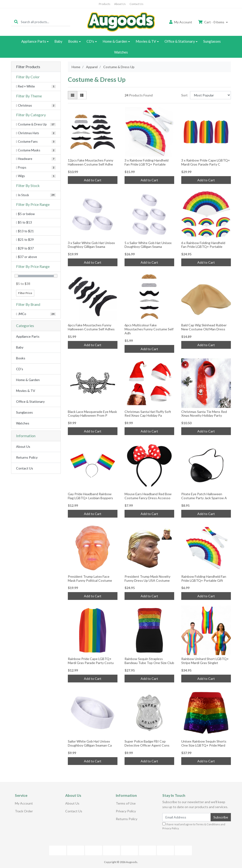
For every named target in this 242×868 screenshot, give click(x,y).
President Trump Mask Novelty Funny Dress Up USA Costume (147, 578)
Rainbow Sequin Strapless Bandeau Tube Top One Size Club (149, 661)
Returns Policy (27, 457)
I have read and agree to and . (194, 826)
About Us (120, 4)
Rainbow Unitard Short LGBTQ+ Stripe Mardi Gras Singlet (205, 661)
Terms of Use (126, 803)
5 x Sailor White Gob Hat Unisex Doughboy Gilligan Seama (148, 245)
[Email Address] (187, 817)
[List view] (82, 95)
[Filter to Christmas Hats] (36, 133)
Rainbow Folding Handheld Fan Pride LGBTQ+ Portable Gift (204, 578)
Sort (184, 95)
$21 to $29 (25, 240)
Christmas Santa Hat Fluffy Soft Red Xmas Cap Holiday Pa (148, 414)
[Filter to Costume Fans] (36, 142)
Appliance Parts (34, 41)
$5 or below (25, 214)
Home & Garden (115, 41)
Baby (58, 41)
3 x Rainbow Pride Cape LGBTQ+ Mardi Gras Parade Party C (206, 162)
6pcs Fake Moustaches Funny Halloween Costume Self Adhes (91, 327)
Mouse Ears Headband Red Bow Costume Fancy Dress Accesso (148, 496)
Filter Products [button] (28, 67)
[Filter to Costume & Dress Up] (36, 125)
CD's (90, 41)
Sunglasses (212, 41)
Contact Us (136, 4)
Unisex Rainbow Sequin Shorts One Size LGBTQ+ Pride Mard (204, 743)
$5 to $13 (24, 222)
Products (105, 4)
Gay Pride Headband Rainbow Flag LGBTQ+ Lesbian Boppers (90, 496)
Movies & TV (146, 41)
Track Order (24, 811)
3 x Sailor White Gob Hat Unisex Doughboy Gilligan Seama (91, 245)
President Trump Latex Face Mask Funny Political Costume (90, 578)
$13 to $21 (25, 231)
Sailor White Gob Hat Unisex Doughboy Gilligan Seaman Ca (90, 743)
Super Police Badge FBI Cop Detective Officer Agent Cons (147, 743)
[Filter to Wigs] (36, 176)
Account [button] (181, 22)
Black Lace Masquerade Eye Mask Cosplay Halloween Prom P (92, 414)
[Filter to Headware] (36, 159)
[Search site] (16, 22)
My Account (24, 803)
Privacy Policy (126, 811)
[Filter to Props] (36, 168)
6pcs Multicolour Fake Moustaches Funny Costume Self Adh (149, 329)
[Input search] (45, 22)
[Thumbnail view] (73, 95)
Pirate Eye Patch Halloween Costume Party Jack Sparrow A (204, 496)
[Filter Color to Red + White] (36, 87)
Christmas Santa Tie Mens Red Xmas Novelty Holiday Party (204, 414)
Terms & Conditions (208, 824)
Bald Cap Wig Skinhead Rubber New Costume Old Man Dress (204, 327)
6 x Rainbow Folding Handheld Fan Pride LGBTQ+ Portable (203, 245)
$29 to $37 (25, 248)
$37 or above (26, 257)
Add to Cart (93, 180)
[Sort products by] (210, 95)
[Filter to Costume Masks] (36, 150)
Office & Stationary (180, 41)
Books (73, 41)
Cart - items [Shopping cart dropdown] (212, 22)
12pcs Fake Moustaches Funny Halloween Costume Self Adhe (91, 162)
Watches (121, 52)
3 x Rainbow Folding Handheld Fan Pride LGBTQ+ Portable (147, 162)
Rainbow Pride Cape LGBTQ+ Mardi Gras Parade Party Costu (91, 661)
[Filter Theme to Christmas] (36, 106)
